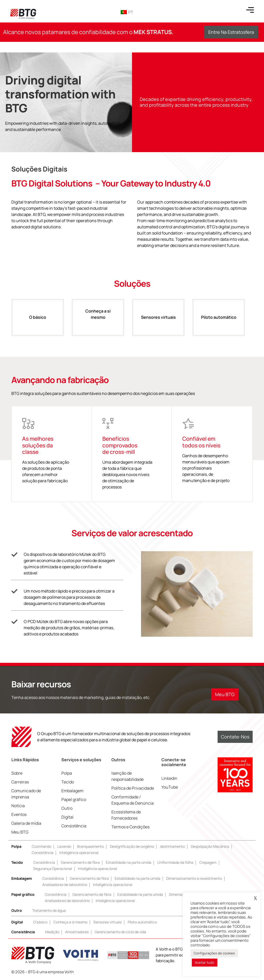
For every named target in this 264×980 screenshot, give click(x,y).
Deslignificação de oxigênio (132, 846)
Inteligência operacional (79, 853)
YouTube (170, 787)
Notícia (18, 806)
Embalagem (72, 791)
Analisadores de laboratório (65, 885)
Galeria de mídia (26, 823)
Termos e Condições (130, 827)
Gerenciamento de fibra (80, 862)
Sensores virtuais (158, 323)
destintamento (172, 846)
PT (127, 12)
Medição (52, 932)
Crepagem (208, 862)
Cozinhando (42, 846)
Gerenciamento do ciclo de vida (120, 932)
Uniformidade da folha (175, 862)
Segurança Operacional (53, 869)
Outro (67, 808)
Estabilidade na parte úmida (129, 862)
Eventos (19, 814)
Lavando (64, 846)
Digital (67, 817)
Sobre (17, 773)
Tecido (68, 782)
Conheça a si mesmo (98, 320)
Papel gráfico (74, 799)
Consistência (74, 826)
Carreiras (20, 782)
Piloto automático (219, 323)
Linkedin (169, 778)
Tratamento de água (49, 910)
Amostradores (77, 932)
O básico (38, 323)
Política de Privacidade (133, 788)
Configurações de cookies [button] (214, 953)
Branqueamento (90, 846)
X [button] (255, 898)
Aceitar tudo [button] (205, 962)
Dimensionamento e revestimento (194, 878)
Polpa (67, 773)
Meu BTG (20, 832)
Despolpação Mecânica (210, 846)
